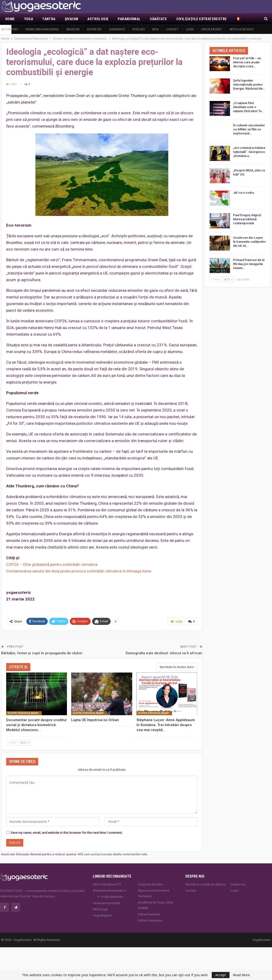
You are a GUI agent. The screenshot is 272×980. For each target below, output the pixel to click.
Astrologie (98, 19)
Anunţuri (73, 29)
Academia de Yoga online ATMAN (155, 905)
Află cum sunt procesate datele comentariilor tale (112, 854)
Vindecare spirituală (106, 903)
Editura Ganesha (149, 914)
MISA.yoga (100, 909)
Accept (221, 975)
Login (190, 29)
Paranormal (129, 19)
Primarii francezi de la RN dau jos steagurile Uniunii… (249, 264)
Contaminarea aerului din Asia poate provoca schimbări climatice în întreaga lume (79, 571)
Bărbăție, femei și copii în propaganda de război (42, 653)
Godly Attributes (112, 897)
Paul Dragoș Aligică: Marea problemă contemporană (247, 219)
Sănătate (158, 19)
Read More (241, 975)
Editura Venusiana (150, 920)
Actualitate (10, 29)
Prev (12, 743)
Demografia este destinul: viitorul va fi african (164, 653)
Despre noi (94, 29)
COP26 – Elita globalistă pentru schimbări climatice (52, 564)
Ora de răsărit (212, 29)
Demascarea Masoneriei (42, 29)
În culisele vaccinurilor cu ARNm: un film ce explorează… (249, 129)
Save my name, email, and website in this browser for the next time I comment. (66, 833)
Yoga (29, 19)
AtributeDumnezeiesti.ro (109, 891)
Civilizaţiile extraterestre (202, 19)
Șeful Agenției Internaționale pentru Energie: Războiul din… (249, 85)
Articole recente (242, 29)
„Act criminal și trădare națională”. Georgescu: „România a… (249, 152)
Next (25, 743)
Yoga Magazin (103, 915)
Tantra (49, 19)
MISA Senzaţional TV (107, 884)
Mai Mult (244, 19)
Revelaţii (139, 29)
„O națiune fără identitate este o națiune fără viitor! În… (248, 107)
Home (10, 19)
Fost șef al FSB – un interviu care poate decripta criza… (247, 62)
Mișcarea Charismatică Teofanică (153, 893)
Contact (172, 29)
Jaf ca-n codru (244, 193)
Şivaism (72, 19)
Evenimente (117, 29)
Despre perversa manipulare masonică (25, 713)
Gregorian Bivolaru (150, 884)
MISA (155, 29)
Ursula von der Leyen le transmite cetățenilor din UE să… (249, 242)
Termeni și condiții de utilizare (206, 884)
